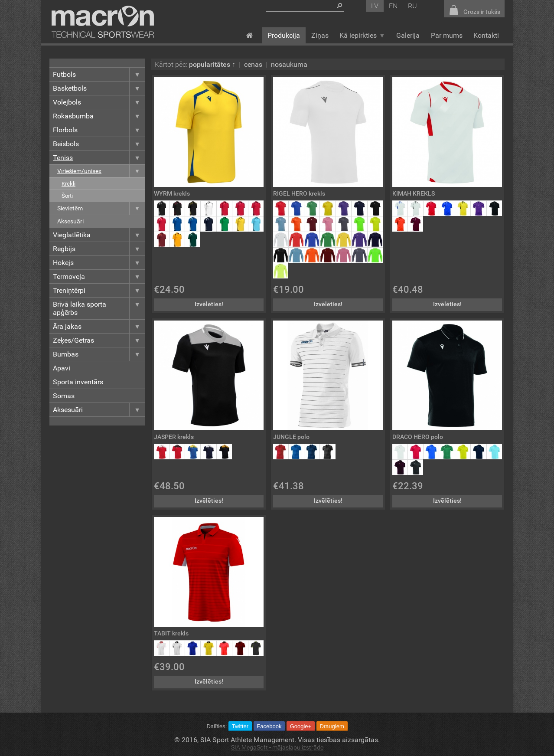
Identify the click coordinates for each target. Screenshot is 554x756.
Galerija (408, 35)
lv (375, 6)
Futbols (99, 74)
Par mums (447, 35)
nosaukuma (289, 64)
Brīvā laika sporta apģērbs (99, 308)
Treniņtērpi (99, 290)
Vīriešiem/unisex (101, 171)
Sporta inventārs (78, 382)
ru (412, 6)
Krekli (68, 184)
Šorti (67, 196)
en (393, 6)
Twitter (240, 726)
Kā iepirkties (362, 35)
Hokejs (99, 263)
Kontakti (486, 35)
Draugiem (332, 726)
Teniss (99, 158)
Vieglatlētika (99, 235)
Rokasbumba (99, 116)
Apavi (62, 368)
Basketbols (99, 88)
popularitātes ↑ (212, 64)
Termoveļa (99, 277)
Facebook (269, 726)
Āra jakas (99, 326)
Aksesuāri (70, 221)
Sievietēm (101, 208)
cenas (253, 64)
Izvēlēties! (209, 304)
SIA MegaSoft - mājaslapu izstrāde (277, 748)
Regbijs (99, 249)
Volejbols (99, 102)
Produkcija (284, 35)
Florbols (99, 130)
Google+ (301, 726)
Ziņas (320, 35)
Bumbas (99, 354)
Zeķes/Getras (99, 340)
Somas (64, 396)
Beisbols (99, 144)
